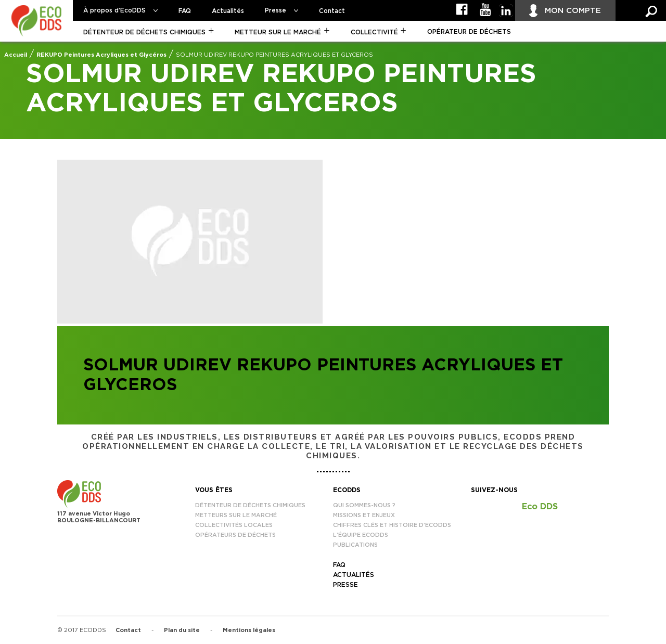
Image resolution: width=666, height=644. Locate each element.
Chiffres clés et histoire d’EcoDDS (392, 525)
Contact (332, 11)
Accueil (16, 55)
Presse (276, 10)
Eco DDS (540, 507)
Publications (355, 545)
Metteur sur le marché (278, 32)
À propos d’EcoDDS (114, 10)
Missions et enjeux (364, 515)
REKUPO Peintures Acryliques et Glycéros (101, 55)
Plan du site (182, 630)
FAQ (185, 11)
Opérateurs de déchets (235, 535)
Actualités (228, 11)
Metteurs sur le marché (236, 515)
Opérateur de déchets (469, 32)
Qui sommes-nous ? (364, 505)
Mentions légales (249, 630)
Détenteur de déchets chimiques (144, 32)
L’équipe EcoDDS (361, 535)
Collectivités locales (234, 525)
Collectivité (374, 32)
